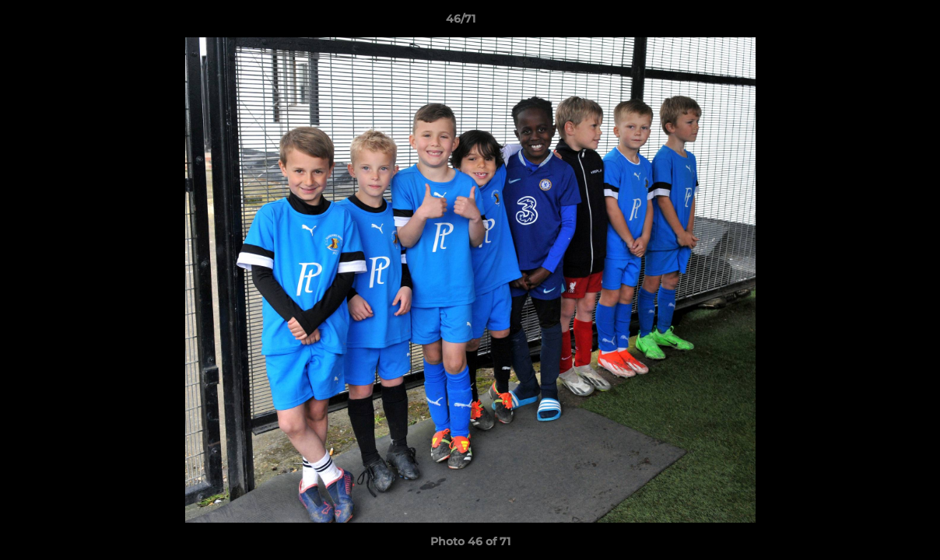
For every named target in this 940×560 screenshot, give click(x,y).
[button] (875, 23)
